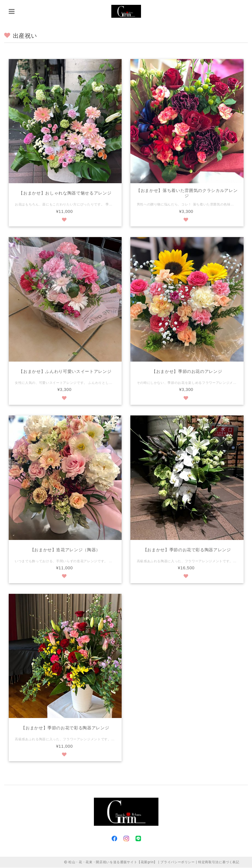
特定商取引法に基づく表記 (219, 862)
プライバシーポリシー (178, 862)
